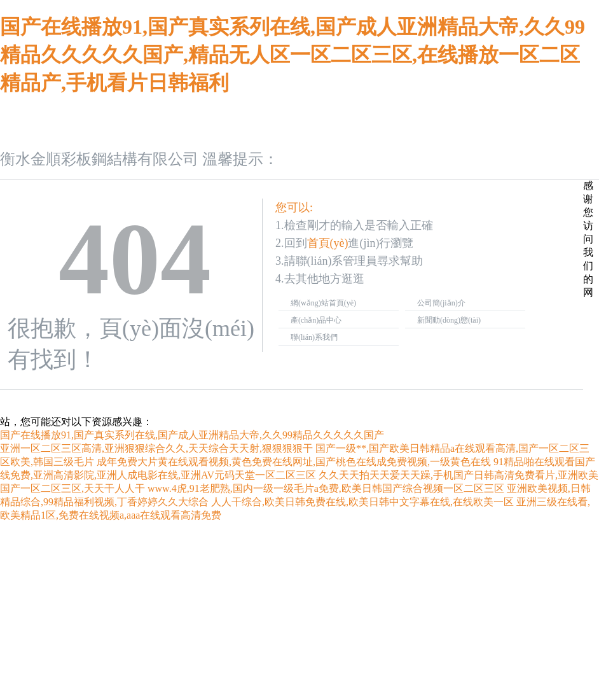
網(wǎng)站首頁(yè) (323, 303)
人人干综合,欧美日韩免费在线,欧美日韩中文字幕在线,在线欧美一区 (362, 502)
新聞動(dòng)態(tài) (449, 320)
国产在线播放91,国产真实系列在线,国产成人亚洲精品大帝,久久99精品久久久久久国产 (192, 435)
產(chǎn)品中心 (316, 320)
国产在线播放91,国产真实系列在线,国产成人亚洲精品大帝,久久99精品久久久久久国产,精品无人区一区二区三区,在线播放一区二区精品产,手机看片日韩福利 (293, 55)
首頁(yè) (328, 243)
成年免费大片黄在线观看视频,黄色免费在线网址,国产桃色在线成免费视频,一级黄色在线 (294, 462)
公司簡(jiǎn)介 (441, 303)
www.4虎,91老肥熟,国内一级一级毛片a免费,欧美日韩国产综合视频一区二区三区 (326, 488)
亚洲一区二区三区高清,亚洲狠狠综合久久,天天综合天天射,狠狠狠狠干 (156, 448)
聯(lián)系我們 (314, 337)
